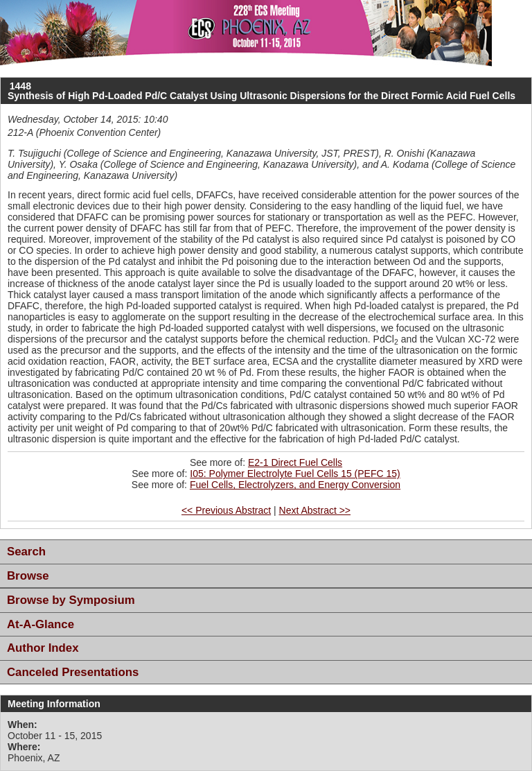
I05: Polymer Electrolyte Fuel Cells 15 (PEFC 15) (295, 474)
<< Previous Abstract (226, 510)
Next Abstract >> (315, 510)
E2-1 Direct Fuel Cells (295, 462)
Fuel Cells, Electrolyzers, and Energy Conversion (295, 485)
